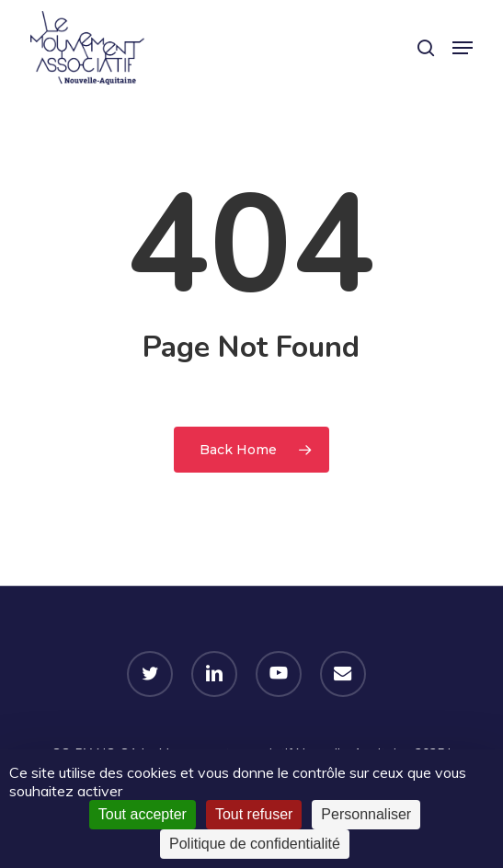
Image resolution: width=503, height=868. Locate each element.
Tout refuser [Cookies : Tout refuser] (254, 814)
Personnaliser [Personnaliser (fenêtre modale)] (366, 814)
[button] (463, 48)
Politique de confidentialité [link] (255, 844)
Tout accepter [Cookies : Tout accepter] (143, 814)
